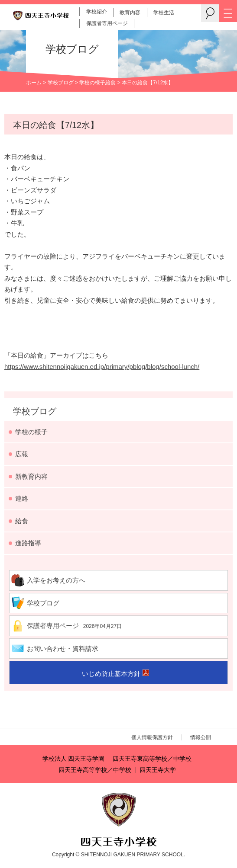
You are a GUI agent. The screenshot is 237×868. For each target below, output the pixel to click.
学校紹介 (97, 12)
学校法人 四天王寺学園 (74, 759)
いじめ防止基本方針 (111, 674)
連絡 (22, 498)
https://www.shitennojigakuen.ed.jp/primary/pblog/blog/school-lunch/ (102, 367)
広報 (22, 454)
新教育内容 (31, 476)
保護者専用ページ (107, 23)
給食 (110, 83)
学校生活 (164, 13)
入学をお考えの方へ (56, 580)
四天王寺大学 (158, 770)
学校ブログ (61, 83)
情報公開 (201, 737)
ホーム (34, 83)
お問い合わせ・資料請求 (63, 649)
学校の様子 (92, 83)
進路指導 (28, 543)
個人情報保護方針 (152, 737)
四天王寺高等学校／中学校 (95, 770)
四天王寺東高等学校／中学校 (152, 759)
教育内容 (130, 13)
